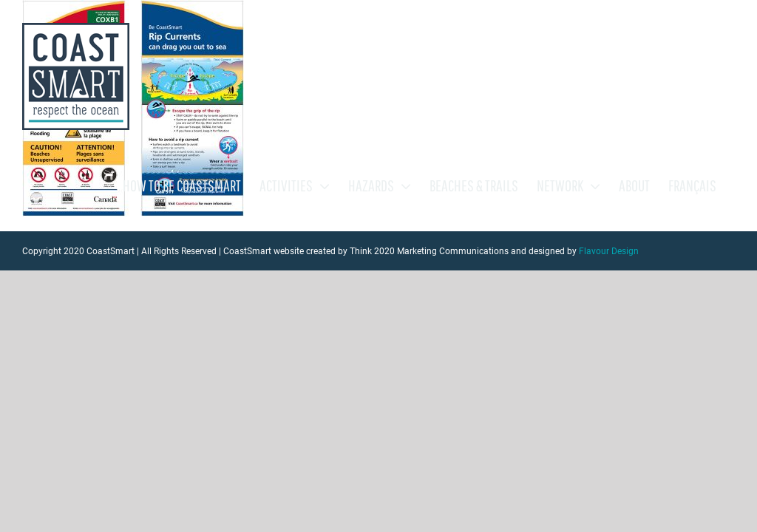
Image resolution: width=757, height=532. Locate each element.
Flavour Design (609, 251)
